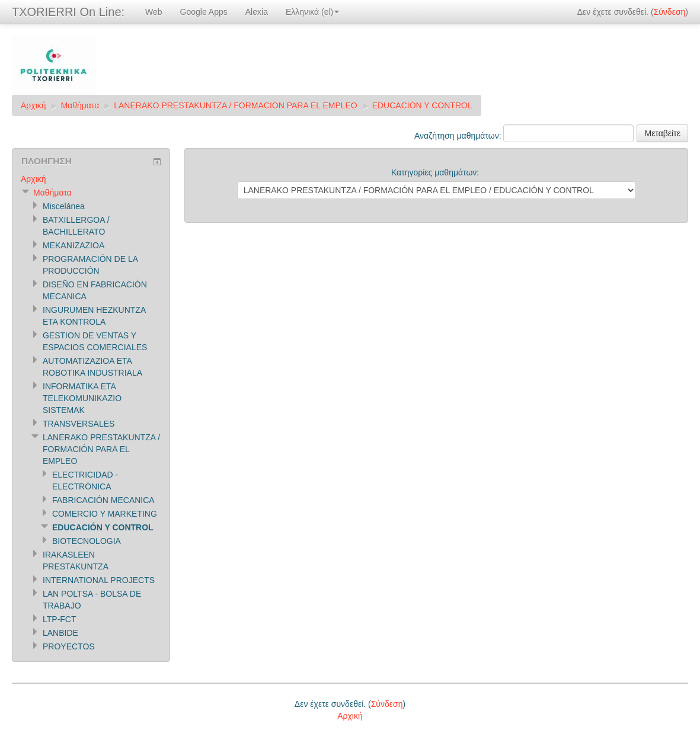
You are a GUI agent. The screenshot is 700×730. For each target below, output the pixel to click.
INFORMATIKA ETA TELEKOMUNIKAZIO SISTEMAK (82, 398)
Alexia (257, 12)
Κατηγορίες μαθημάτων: (435, 172)
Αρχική (33, 105)
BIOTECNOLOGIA (87, 541)
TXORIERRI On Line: (68, 12)
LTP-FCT (60, 619)
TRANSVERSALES (79, 424)
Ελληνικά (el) (312, 12)
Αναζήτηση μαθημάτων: (459, 136)
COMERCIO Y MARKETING (105, 514)
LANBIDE (60, 633)
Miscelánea (64, 206)
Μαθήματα (80, 105)
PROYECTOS (69, 646)
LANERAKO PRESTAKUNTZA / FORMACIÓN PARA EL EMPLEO (236, 105)
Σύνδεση (670, 12)
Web (154, 12)
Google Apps (204, 12)
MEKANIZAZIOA (73, 245)
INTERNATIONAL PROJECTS (99, 580)
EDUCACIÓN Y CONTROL (422, 105)
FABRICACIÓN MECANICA (103, 500)
